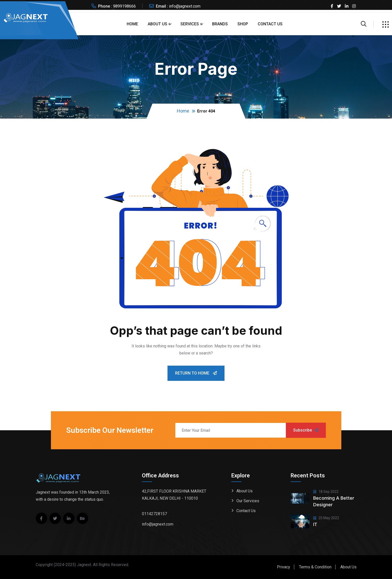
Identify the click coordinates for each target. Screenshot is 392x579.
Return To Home (196, 373)
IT (315, 524)
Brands (220, 24)
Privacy (284, 567)
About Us (157, 24)
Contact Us (270, 24)
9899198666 (124, 6)
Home (132, 24)
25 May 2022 (326, 518)
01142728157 (154, 514)
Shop (243, 24)
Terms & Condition (315, 567)
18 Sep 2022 (326, 492)
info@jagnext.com (185, 6)
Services (190, 24)
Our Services (248, 501)
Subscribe (306, 430)
